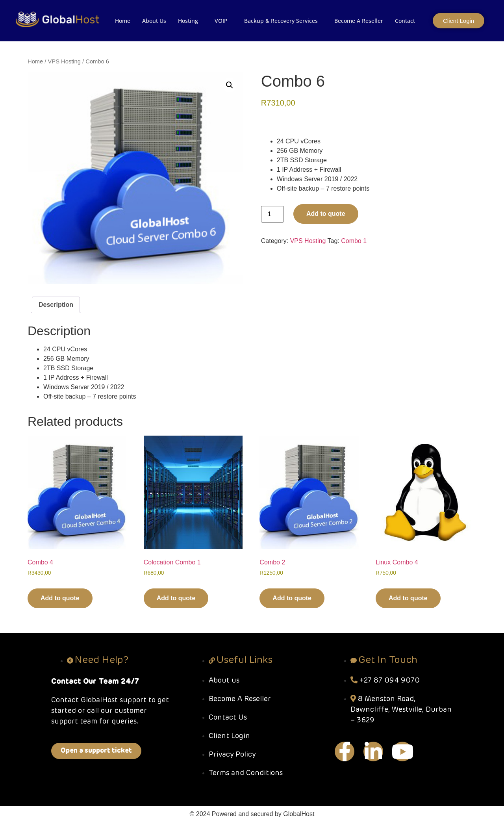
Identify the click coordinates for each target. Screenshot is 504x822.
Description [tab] (56, 305)
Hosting (188, 21)
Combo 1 (354, 241)
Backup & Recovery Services (281, 21)
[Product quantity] (272, 214)
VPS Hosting (64, 61)
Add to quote (326, 214)
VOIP (221, 21)
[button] (230, 85)
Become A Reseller (359, 21)
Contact (405, 21)
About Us (154, 21)
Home (123, 21)
